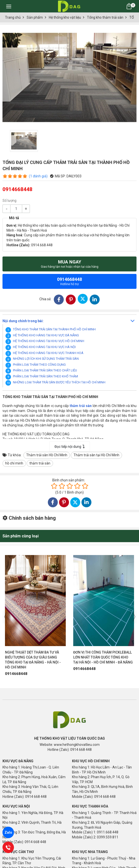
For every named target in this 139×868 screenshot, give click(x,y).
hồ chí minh (14, 463)
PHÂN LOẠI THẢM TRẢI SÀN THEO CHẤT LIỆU (45, 370)
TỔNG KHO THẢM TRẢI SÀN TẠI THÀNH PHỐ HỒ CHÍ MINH (54, 329)
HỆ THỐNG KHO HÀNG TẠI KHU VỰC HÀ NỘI (44, 347)
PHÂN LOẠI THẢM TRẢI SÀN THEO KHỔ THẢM (45, 376)
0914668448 (69, 281)
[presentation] (5, 617)
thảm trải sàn (40, 463)
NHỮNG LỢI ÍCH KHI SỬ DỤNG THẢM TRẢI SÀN (46, 359)
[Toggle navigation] (9, 6)
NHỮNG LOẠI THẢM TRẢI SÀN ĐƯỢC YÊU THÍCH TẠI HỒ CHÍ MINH (59, 382)
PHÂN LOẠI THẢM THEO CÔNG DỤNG (39, 365)
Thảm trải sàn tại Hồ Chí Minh (96, 455)
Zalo (8, 832)
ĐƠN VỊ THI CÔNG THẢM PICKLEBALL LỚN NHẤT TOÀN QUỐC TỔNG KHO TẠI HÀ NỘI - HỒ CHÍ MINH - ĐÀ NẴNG (103, 657)
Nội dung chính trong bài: (23, 321)
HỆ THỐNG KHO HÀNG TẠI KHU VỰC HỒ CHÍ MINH (49, 341)
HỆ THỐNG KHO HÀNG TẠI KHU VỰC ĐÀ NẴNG (46, 335)
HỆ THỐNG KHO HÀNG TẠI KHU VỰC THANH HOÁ (48, 353)
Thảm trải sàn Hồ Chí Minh (47, 455)
